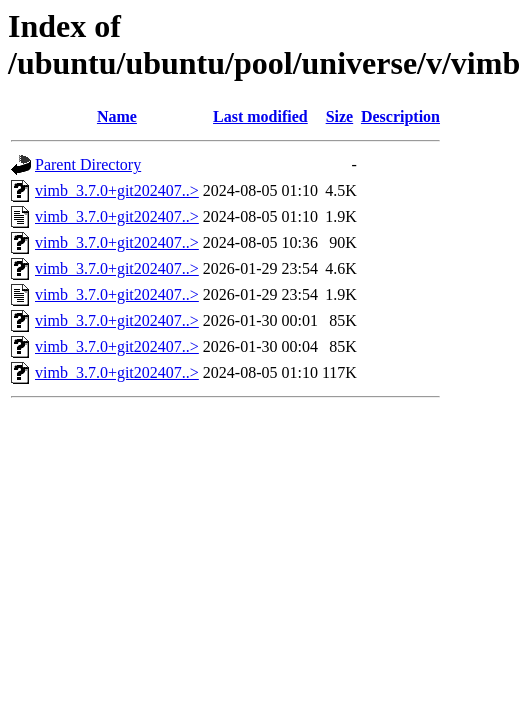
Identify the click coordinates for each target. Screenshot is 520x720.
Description (400, 116)
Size (340, 116)
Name (117, 116)
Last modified (260, 116)
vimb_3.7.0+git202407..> (117, 190)
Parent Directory (88, 164)
